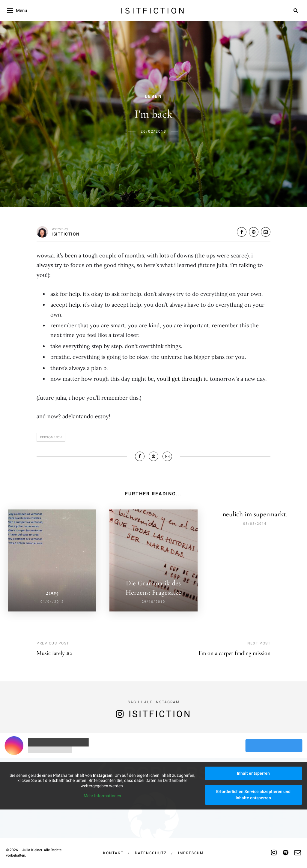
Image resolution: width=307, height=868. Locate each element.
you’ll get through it (182, 379)
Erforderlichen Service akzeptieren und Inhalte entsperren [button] (253, 793)
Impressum (191, 851)
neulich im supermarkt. (255, 514)
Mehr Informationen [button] (102, 794)
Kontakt (113, 851)
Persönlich (51, 437)
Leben (153, 96)
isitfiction (153, 11)
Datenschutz (151, 851)
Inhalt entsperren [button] (253, 771)
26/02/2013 (153, 131)
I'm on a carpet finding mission (234, 651)
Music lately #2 (54, 651)
